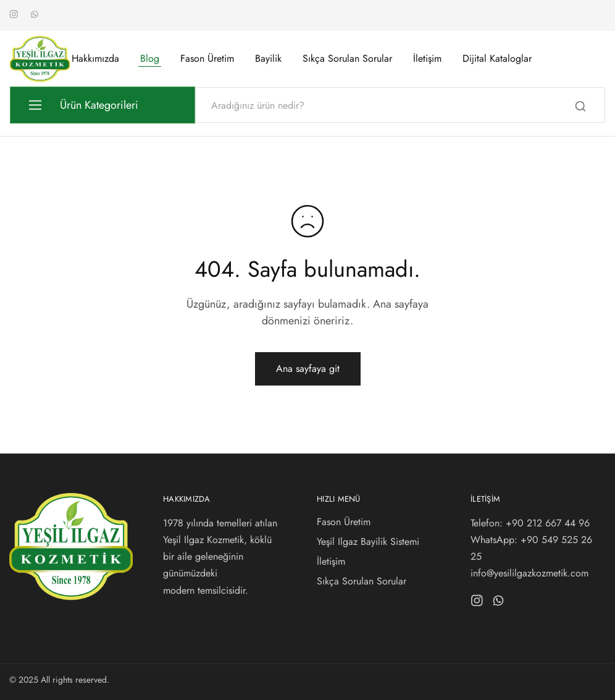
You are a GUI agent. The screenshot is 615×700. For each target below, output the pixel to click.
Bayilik (268, 59)
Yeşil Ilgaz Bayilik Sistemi (368, 542)
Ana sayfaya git (308, 369)
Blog (150, 59)
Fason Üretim (207, 59)
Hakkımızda (95, 59)
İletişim (427, 59)
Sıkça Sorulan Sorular (347, 59)
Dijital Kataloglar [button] (497, 59)
